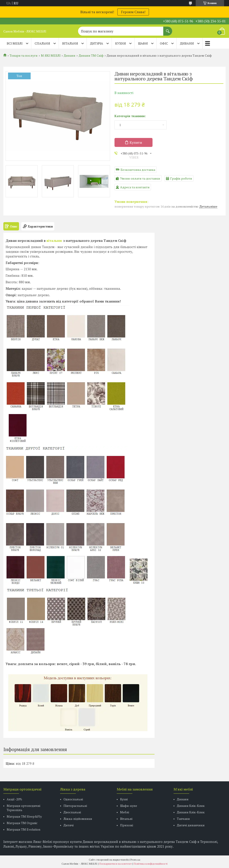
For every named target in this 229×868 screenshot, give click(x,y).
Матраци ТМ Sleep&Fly (24, 816)
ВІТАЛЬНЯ (70, 43)
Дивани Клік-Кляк (191, 806)
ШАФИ (143, 43)
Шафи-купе (129, 806)
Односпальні (73, 799)
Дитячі (69, 825)
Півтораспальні (75, 806)
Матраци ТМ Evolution (23, 829)
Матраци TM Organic (22, 823)
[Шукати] (168, 29)
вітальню (54, 241)
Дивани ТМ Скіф (91, 56)
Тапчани (183, 819)
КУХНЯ (121, 43)
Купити (136, 142)
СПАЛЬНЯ (42, 43)
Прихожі (127, 825)
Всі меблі (15, 43)
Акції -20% (14, 799)
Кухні (124, 799)
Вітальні (126, 819)
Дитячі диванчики (191, 825)
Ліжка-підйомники (78, 819)
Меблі (125, 812)
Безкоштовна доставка (138, 170)
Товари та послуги (24, 56)
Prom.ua (135, 860)
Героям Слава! (133, 12)
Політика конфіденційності (151, 864)
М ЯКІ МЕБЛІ (51, 56)
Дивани (70, 56)
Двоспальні (72, 812)
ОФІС (164, 43)
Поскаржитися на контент (116, 864)
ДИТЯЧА (97, 43)
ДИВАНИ (187, 43)
